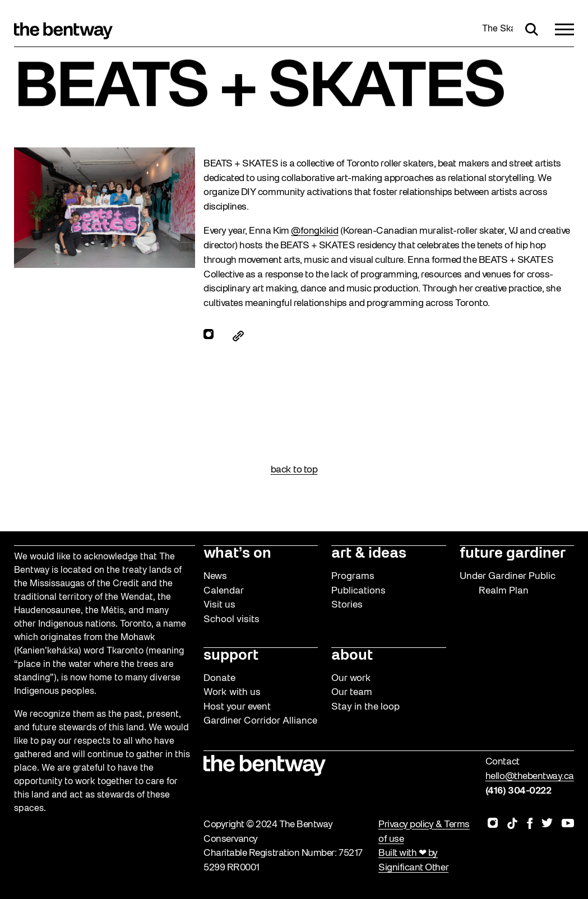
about (352, 656)
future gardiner (513, 554)
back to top (294, 470)
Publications (358, 591)
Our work (351, 678)
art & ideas (369, 554)
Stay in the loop (365, 707)
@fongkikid (314, 231)
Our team (352, 692)
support (231, 656)
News (215, 576)
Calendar (224, 591)
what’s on (237, 554)
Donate (219, 678)
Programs (353, 576)
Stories (347, 605)
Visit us (219, 605)
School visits (232, 620)
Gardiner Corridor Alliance (260, 721)
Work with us (232, 692)
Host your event (237, 707)
